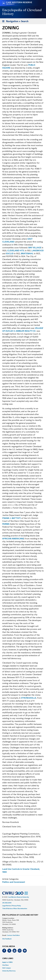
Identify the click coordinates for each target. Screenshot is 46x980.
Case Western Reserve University (18, 897)
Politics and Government (14, 882)
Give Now (5, 965)
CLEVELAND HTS (16, 251)
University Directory (9, 971)
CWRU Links (8, 959)
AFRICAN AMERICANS (13, 539)
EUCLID (10, 253)
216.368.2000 (7, 903)
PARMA (6, 524)
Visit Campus (7, 968)
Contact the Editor (13, 935)
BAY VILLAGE (35, 248)
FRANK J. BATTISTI (12, 518)
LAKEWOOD (38, 251)
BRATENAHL (27, 253)
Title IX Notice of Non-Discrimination (15, 908)
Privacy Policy (16, 906)
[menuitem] (23, 962)
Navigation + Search (15, 22)
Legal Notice (7, 906)
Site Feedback (7, 939)
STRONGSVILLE (29, 698)
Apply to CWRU (7, 962)
